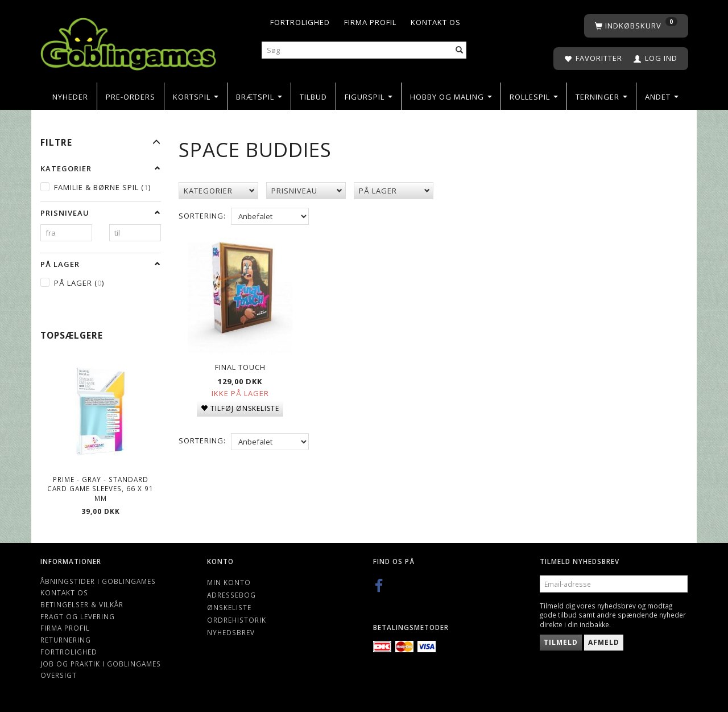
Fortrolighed (300, 22)
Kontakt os (436, 22)
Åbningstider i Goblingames (98, 581)
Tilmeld (561, 642)
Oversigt (59, 675)
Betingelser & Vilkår (82, 604)
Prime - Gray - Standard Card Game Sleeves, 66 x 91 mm (100, 489)
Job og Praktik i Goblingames (101, 664)
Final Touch (240, 365)
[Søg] (460, 50)
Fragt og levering (78, 616)
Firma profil (370, 22)
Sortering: (202, 216)
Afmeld (604, 642)
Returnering (66, 640)
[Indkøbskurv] (636, 26)
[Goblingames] (128, 41)
